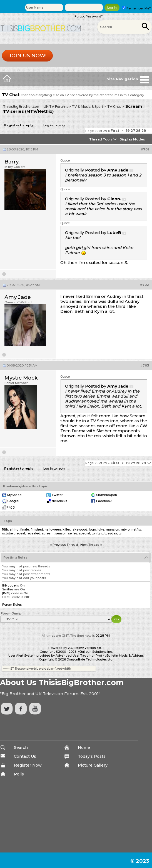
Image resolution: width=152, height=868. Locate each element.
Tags (8, 521)
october (8, 533)
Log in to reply (54, 125)
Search (21, 747)
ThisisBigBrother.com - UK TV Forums (36, 107)
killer (66, 529)
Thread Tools (101, 139)
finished (37, 529)
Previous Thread (65, 545)
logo (92, 529)
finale (25, 529)
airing (14, 529)
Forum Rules (12, 605)
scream (48, 533)
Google (13, 501)
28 (138, 131)
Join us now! (28, 56)
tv (120, 533)
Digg (11, 507)
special (84, 533)
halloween (53, 529)
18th (5, 529)
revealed (33, 533)
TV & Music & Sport (88, 107)
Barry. (12, 162)
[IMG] (6, 593)
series (73, 533)
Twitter (57, 495)
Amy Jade (18, 297)
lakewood (79, 529)
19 (128, 131)
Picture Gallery (93, 765)
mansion (113, 529)
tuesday (111, 533)
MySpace (14, 495)
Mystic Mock (21, 378)
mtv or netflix (131, 529)
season (61, 533)
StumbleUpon (107, 495)
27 (133, 131)
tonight (97, 533)
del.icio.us (59, 501)
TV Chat (114, 107)
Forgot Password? (89, 16)
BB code (9, 585)
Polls (19, 774)
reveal (20, 533)
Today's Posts (92, 756)
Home (84, 747)
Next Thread (90, 545)
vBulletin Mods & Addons (124, 656)
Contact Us (25, 756)
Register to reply (19, 125)
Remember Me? (136, 8)
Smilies (8, 589)
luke (101, 529)
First (114, 131)
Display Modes (132, 139)
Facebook (104, 501)
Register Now (28, 765)
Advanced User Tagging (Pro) (79, 656)
